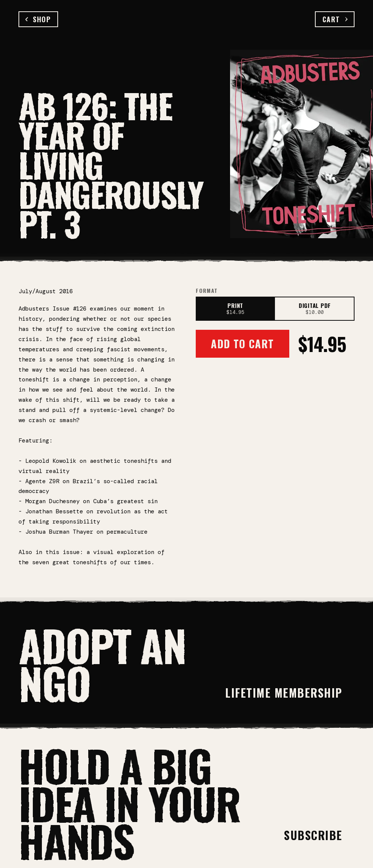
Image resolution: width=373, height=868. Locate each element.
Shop (38, 19)
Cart (335, 19)
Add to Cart (242, 344)
